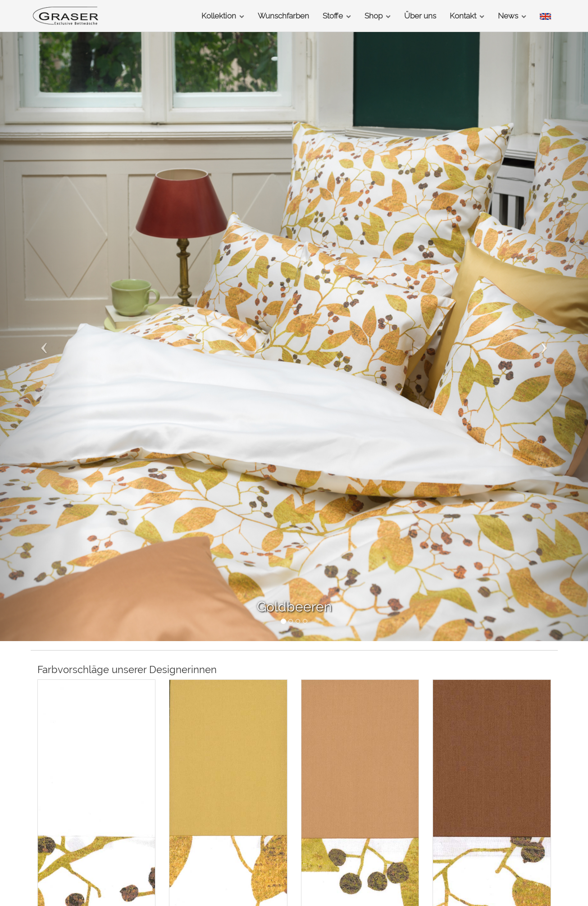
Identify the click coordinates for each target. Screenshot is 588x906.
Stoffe (337, 16)
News (512, 16)
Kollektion (223, 16)
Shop (378, 16)
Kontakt (467, 16)
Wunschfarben (283, 16)
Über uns (420, 16)
